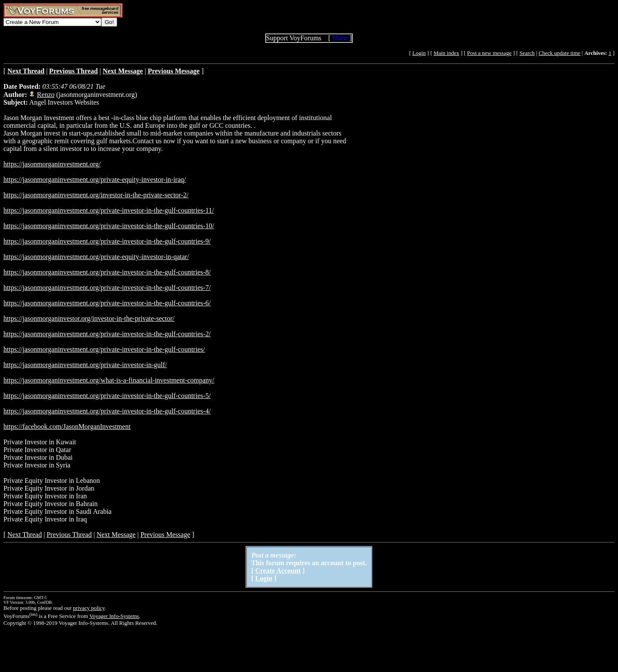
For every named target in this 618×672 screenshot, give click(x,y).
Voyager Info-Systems (114, 616)
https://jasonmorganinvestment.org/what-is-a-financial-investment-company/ (109, 380)
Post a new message (489, 53)
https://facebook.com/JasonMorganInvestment (67, 426)
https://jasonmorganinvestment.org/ (52, 164)
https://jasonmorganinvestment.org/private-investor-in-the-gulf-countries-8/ (107, 272)
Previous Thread (69, 535)
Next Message (116, 535)
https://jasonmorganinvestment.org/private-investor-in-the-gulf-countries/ (104, 349)
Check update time (559, 53)
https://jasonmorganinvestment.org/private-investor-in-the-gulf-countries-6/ (107, 303)
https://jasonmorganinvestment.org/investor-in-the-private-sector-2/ (96, 195)
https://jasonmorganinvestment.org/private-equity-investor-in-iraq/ (95, 179)
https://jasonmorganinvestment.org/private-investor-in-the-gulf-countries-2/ (107, 334)
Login (419, 53)
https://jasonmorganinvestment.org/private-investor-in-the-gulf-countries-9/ (107, 241)
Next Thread (24, 535)
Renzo (46, 95)
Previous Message (165, 535)
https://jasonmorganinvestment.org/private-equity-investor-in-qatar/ (96, 257)
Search (527, 53)
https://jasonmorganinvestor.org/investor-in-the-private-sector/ (89, 318)
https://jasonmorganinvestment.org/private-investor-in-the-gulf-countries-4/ (107, 411)
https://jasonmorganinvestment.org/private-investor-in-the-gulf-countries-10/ (109, 226)
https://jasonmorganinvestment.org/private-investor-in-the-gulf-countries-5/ (107, 396)
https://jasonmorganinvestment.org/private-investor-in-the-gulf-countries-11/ (109, 210)
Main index (446, 53)
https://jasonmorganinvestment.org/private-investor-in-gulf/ (85, 365)
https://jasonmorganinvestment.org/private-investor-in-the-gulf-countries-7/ (107, 288)
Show (340, 38)
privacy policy (89, 608)
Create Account (278, 571)
